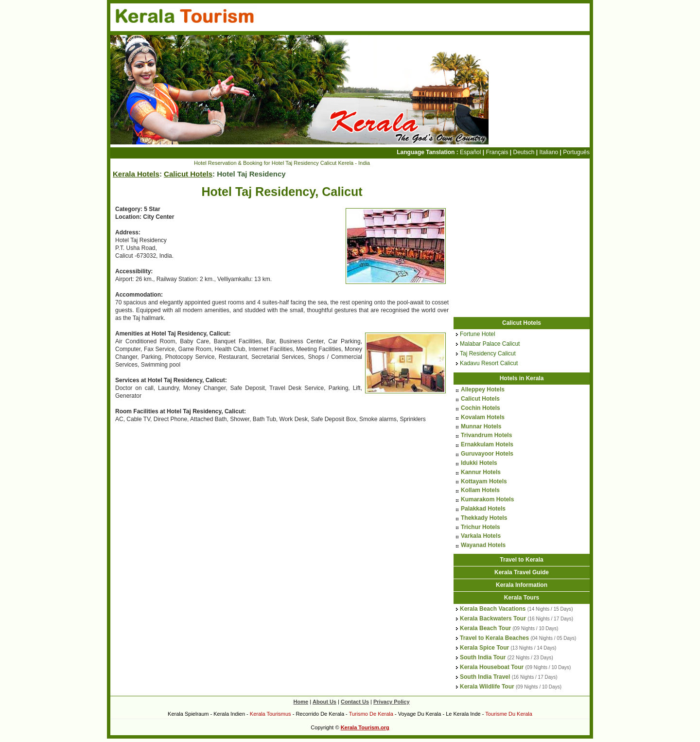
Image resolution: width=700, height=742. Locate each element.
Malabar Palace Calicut (490, 344)
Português (576, 152)
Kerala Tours (522, 598)
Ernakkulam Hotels (487, 444)
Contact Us (355, 702)
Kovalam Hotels (483, 417)
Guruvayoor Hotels (487, 454)
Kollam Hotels (480, 490)
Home (301, 702)
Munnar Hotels (481, 426)
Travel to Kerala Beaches (494, 638)
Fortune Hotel (478, 334)
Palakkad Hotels (483, 509)
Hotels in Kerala (522, 378)
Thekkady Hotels (484, 518)
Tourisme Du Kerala (509, 714)
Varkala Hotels (481, 536)
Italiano (549, 152)
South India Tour (483, 657)
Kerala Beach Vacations (493, 609)
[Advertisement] (192, 502)
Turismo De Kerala (371, 714)
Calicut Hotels (188, 174)
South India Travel (485, 677)
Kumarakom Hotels (487, 499)
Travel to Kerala (521, 560)
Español (470, 152)
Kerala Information (522, 585)
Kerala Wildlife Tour (487, 687)
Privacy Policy (392, 702)
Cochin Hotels (481, 408)
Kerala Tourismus (271, 714)
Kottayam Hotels (484, 481)
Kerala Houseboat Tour (492, 667)
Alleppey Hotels (483, 389)
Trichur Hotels (481, 527)
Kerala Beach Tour (485, 628)
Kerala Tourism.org (365, 727)
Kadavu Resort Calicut (489, 363)
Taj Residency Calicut (488, 353)
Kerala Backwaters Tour (493, 618)
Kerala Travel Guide (522, 572)
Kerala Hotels (136, 174)
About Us (324, 702)
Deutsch (524, 152)
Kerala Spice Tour (484, 648)
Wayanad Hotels (483, 545)
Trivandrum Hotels (486, 435)
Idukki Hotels (479, 463)
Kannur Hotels (481, 472)
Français (497, 152)
